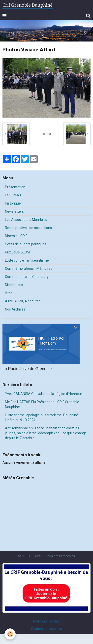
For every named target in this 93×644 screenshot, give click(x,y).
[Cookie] (10, 634)
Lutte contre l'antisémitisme (27, 260)
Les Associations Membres (26, 220)
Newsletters (14, 211)
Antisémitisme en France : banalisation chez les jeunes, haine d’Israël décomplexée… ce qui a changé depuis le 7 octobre (46, 433)
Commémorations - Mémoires (29, 269)
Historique (13, 203)
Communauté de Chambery (27, 277)
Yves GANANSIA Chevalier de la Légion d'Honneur (44, 394)
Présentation (15, 187)
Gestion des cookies (46, 629)
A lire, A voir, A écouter (22, 301)
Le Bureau (13, 195)
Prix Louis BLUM (17, 252)
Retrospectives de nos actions (28, 228)
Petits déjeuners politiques (26, 244)
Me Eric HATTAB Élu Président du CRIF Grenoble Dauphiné (42, 404)
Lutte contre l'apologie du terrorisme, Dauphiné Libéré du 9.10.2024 (42, 417)
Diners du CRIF (16, 236)
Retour (46, 134)
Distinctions (14, 285)
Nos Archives (15, 309)
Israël (9, 293)
